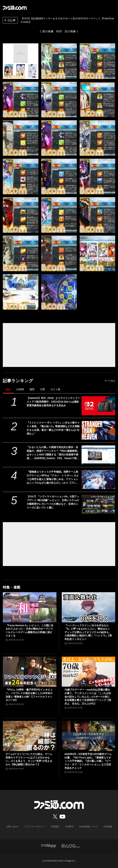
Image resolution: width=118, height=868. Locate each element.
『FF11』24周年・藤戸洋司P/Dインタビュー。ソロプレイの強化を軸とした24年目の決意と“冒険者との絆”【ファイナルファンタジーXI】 (29, 695)
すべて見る (110, 381)
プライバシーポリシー (35, 827)
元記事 (10, 21)
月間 (42, 389)
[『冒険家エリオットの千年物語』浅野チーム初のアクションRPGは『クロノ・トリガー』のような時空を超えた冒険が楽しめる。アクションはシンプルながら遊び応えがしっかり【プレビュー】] (98, 479)
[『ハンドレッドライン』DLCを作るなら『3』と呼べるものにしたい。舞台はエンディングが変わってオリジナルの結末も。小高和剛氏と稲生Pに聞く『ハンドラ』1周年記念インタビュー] (89, 607)
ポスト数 (55, 389)
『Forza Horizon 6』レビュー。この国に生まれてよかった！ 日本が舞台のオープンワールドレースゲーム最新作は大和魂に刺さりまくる (30, 631)
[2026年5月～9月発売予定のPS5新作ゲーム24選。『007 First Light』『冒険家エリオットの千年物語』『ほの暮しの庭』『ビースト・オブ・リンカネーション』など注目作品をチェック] (89, 736)
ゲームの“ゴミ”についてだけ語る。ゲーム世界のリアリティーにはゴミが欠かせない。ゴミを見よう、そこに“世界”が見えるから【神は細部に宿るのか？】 (29, 759)
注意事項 (69, 827)
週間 (32, 389)
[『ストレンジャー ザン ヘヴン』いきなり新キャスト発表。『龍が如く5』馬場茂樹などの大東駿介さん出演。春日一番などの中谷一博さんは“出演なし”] (98, 430)
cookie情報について (88, 827)
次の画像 (70, 31)
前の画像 (48, 31)
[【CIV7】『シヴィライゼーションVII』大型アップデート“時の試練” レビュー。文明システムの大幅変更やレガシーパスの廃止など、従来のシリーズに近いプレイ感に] (98, 504)
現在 (8, 389)
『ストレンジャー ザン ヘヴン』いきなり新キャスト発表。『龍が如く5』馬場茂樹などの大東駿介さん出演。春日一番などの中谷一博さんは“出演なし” (53, 428)
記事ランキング (18, 381)
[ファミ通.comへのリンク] (15, 8)
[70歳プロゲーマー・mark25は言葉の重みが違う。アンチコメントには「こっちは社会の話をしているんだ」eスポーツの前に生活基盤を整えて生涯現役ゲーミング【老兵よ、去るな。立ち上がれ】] (89, 672)
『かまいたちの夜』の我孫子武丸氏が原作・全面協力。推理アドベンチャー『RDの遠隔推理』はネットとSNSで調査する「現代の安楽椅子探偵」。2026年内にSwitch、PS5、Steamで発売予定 (53, 453)
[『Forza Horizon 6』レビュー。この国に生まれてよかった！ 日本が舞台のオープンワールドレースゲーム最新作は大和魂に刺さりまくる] (30, 607)
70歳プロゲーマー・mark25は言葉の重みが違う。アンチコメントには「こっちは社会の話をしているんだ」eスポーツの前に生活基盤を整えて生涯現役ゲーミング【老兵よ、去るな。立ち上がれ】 (88, 696)
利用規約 (55, 827)
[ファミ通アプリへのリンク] (48, 846)
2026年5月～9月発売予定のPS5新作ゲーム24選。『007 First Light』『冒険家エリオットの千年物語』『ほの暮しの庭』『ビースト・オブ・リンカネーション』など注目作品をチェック (88, 761)
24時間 (20, 389)
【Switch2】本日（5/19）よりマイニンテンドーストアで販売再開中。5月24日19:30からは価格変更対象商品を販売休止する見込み (53, 402)
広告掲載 (108, 827)
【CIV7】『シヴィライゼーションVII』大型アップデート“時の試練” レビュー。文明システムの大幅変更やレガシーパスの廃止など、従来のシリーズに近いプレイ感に (53, 502)
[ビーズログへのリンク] (71, 846)
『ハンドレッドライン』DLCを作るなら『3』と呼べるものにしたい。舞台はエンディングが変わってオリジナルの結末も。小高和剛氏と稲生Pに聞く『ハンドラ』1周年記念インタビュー (88, 632)
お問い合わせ (12, 827)
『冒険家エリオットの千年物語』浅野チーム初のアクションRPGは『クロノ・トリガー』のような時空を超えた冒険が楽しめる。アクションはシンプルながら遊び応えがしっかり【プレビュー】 (53, 478)
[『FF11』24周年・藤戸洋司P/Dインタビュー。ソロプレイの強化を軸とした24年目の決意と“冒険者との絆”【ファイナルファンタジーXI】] (30, 672)
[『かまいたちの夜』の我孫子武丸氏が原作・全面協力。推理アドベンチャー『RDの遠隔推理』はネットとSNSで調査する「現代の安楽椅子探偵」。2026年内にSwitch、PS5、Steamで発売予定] (98, 455)
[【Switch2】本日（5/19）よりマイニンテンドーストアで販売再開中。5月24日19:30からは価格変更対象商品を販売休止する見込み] (98, 406)
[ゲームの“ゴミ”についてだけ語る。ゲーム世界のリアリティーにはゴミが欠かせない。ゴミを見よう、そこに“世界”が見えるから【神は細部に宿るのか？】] (30, 736)
